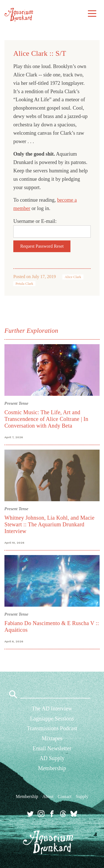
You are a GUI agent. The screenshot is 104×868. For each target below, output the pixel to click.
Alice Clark (73, 277)
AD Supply (52, 758)
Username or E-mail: (35, 221)
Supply (82, 796)
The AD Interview (52, 708)
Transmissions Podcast (52, 728)
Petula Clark (24, 284)
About (48, 796)
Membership (52, 768)
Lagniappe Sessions (52, 718)
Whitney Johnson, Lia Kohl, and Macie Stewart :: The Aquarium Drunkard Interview (50, 524)
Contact (65, 796)
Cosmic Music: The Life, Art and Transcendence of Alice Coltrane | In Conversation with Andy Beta (46, 419)
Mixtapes (52, 738)
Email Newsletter (52, 748)
